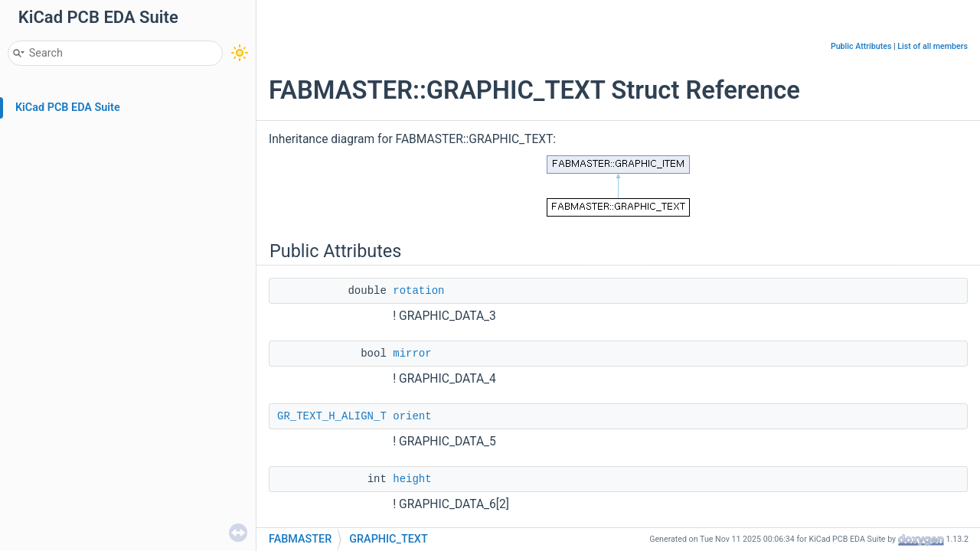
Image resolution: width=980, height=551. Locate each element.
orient (412, 416)
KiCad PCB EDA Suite (68, 108)
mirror (412, 354)
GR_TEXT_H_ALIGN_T (332, 416)
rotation (418, 291)
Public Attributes (861, 46)
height (412, 479)
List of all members (933, 46)
